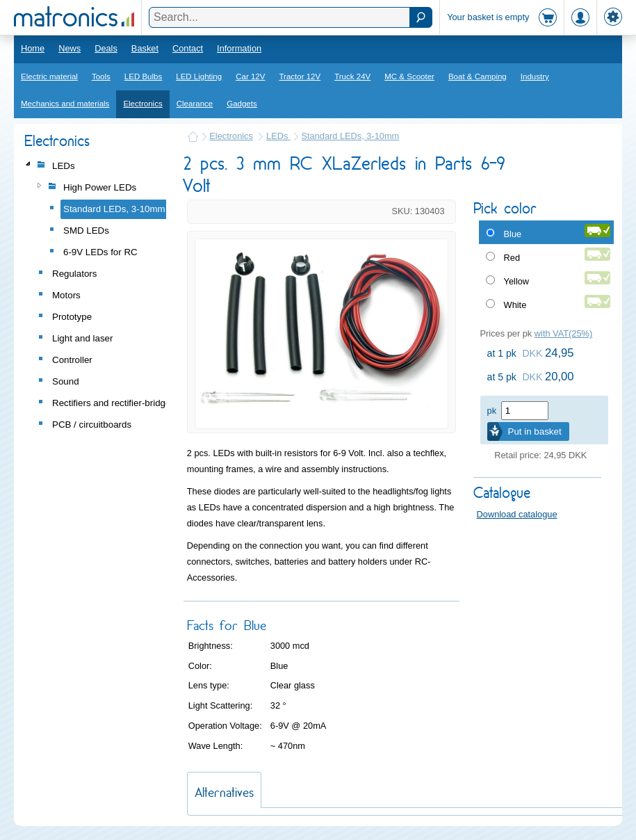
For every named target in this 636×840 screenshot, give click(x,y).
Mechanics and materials (65, 104)
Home (33, 48)
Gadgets (242, 104)
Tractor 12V (300, 76)
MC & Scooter (409, 76)
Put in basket (535, 431)
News (70, 48)
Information (239, 48)
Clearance (195, 104)
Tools (101, 76)
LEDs (278, 136)
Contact (188, 48)
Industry (535, 76)
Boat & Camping (478, 76)
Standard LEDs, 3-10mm (350, 136)
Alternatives (224, 792)
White (515, 305)
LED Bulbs (143, 76)
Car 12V (250, 76)
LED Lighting (199, 76)
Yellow (517, 281)
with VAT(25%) (563, 333)
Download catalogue (517, 514)
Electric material (49, 76)
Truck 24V (352, 76)
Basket (145, 48)
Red (512, 258)
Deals (106, 48)
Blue (513, 234)
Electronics (142, 104)
